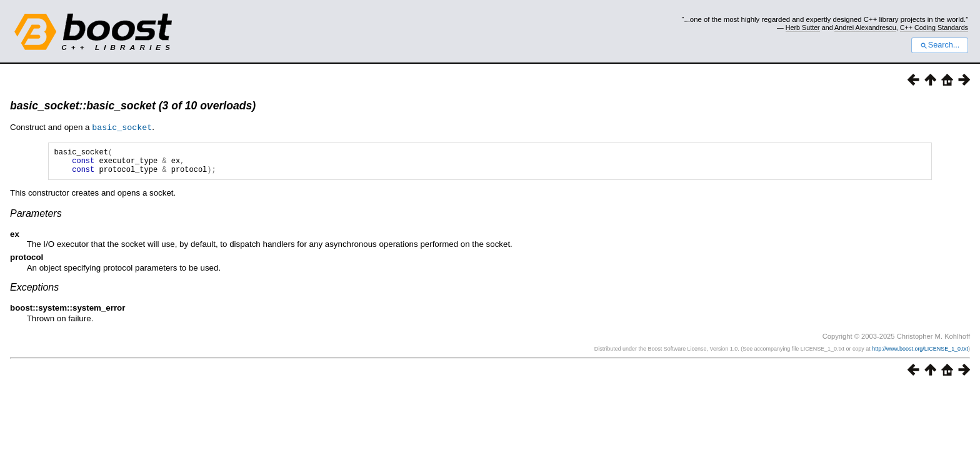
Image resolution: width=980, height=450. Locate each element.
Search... (940, 45)
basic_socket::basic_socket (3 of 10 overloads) (133, 106)
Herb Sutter (803, 27)
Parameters (36, 218)
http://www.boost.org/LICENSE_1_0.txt (920, 354)
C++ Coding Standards (934, 27)
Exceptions (34, 292)
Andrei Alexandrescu (865, 27)
